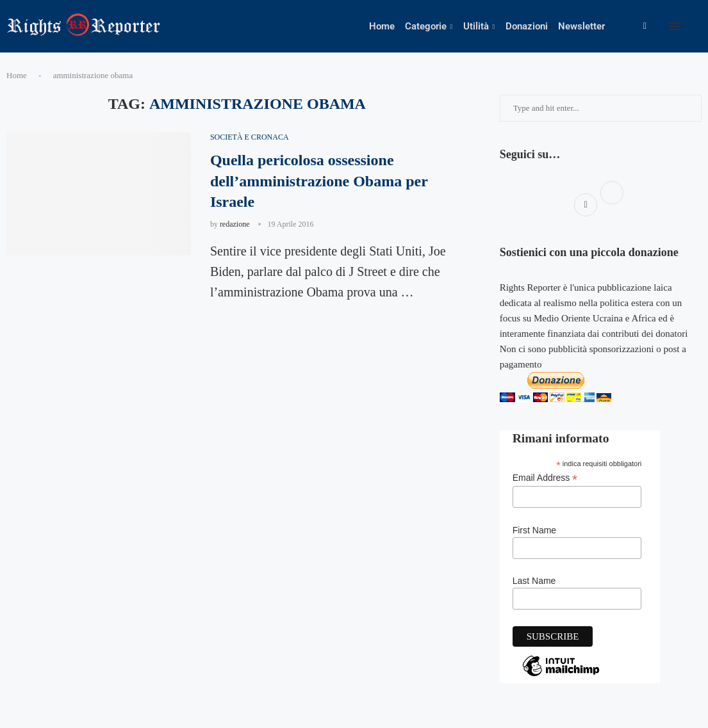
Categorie (426, 26)
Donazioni (527, 26)
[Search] (702, 26)
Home (382, 26)
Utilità (476, 26)
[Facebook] (645, 26)
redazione (235, 224)
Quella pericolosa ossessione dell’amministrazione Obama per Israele (319, 181)
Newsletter (581, 26)
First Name (534, 530)
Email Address (545, 478)
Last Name (534, 581)
